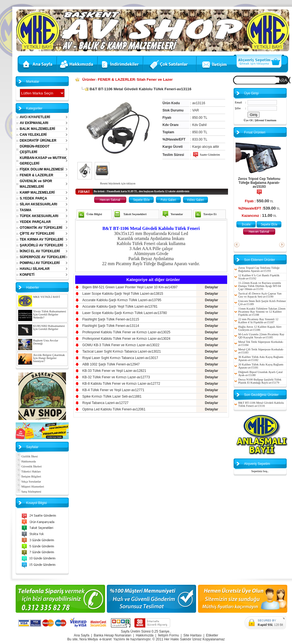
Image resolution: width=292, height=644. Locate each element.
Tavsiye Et (210, 214)
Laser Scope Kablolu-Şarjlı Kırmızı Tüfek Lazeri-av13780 (125, 313)
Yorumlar (177, 214)
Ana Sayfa (81, 635)
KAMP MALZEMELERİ (37, 193)
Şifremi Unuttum (265, 120)
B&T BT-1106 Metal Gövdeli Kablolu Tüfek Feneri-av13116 (261, 404)
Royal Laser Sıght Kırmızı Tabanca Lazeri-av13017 (120, 358)
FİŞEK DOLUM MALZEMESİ (42, 169)
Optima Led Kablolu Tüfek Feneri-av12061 (114, 409)
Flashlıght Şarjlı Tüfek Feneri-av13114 (111, 326)
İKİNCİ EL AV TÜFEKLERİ (40, 251)
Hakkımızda (26, 461)
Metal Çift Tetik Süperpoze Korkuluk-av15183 (261, 351)
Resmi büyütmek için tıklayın (118, 183)
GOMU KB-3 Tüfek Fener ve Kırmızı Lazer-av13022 (121, 345)
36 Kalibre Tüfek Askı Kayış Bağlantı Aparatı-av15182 (261, 358)
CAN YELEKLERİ (33, 135)
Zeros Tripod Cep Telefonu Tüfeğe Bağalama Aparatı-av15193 (259, 183)
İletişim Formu (168, 635)
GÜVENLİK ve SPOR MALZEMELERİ (36, 184)
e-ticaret (105, 639)
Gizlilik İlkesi (27, 456)
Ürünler (89, 79)
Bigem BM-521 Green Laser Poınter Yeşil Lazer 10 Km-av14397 (130, 287)
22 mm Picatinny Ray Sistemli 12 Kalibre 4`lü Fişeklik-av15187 (258, 321)
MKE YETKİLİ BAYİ (47, 297)
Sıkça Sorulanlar (29, 482)
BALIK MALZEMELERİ (38, 129)
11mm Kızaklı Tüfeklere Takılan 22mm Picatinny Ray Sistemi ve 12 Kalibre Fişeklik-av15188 (262, 312)
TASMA (26, 210)
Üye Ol (248, 120)
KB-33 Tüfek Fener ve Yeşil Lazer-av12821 (114, 371)
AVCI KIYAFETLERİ (35, 117)
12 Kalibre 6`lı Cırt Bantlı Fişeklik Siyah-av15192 (259, 277)
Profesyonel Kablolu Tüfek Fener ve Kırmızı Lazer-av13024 (126, 339)
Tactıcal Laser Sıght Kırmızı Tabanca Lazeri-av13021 (122, 351)
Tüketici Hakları (29, 471)
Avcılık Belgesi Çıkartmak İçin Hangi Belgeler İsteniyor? (49, 358)
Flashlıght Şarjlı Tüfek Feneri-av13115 (111, 319)
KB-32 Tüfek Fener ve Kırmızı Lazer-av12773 (116, 377)
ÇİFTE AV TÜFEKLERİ (37, 234)
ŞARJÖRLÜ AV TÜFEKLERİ (41, 245)
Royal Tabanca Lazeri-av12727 (105, 403)
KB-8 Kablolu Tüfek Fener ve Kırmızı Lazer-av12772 (121, 384)
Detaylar (211, 287)
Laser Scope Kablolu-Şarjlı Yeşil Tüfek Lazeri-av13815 (123, 294)
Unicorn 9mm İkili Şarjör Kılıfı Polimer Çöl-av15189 (262, 303)
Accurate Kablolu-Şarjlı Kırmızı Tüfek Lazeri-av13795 (122, 300)
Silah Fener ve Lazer (155, 79)
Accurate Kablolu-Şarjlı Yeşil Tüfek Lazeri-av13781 (120, 306)
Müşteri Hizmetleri (30, 487)
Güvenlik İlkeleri (29, 466)
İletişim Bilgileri (29, 477)
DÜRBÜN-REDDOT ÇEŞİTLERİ (35, 149)
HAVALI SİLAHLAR (35, 269)
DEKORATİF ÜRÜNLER (38, 141)
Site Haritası (192, 635)
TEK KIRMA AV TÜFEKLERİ (42, 239)
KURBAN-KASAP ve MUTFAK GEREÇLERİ (43, 161)
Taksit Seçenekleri (135, 214)
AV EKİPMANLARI (34, 123)
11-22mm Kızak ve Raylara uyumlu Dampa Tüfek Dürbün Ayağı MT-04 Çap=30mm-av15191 (260, 286)
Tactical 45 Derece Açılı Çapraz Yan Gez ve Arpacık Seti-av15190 (260, 295)
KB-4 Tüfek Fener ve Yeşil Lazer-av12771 (113, 390)
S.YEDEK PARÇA (34, 198)
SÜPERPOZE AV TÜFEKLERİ (43, 257)
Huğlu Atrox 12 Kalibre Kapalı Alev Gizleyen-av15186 (260, 328)
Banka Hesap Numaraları (112, 635)
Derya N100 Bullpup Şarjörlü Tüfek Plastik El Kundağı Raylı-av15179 (260, 381)
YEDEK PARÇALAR (35, 222)
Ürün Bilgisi (94, 214)
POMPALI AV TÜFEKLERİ (40, 263)
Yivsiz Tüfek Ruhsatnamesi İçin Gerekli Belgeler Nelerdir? (50, 314)
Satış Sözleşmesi (29, 492)
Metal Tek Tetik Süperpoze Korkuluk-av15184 (261, 343)
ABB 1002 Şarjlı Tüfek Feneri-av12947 (111, 364)
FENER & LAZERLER (37, 175)
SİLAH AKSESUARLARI (39, 204)
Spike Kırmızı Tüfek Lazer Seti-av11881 (112, 396)
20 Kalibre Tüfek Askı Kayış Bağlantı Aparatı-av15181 (261, 366)
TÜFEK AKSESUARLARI (39, 216)
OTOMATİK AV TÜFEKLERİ (41, 228)
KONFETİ (27, 275)
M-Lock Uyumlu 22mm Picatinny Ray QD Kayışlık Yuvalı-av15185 (261, 336)
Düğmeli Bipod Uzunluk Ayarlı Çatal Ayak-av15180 (261, 374)
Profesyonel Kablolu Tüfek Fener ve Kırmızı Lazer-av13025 (126, 332)
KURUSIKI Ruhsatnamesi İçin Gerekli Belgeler (49, 327)
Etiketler (212, 635)
